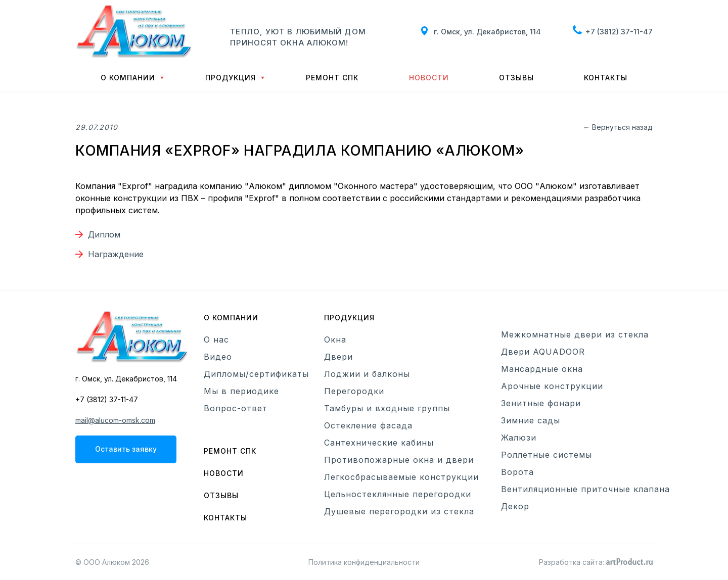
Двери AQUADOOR (543, 352)
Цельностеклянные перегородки (398, 494)
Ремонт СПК (332, 78)
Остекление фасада (368, 425)
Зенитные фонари (541, 403)
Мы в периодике (241, 391)
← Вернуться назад (618, 127)
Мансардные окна (542, 369)
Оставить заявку (126, 449)
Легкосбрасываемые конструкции (401, 477)
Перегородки (354, 391)
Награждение (116, 254)
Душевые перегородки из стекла (399, 511)
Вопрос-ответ (236, 408)
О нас (216, 340)
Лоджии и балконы (367, 374)
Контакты (606, 78)
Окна (335, 340)
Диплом (104, 234)
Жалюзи (519, 438)
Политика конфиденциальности (364, 562)
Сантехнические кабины (379, 443)
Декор (515, 506)
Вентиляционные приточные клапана (585, 489)
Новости (429, 78)
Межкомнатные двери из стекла (575, 334)
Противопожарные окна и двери (399, 460)
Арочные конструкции (552, 386)
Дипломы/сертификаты (256, 374)
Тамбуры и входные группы (387, 408)
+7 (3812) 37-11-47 (619, 32)
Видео (218, 357)
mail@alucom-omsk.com (115, 420)
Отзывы (516, 78)
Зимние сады (531, 420)
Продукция (231, 78)
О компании (128, 78)
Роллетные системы (547, 455)
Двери (338, 357)
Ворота (517, 472)
